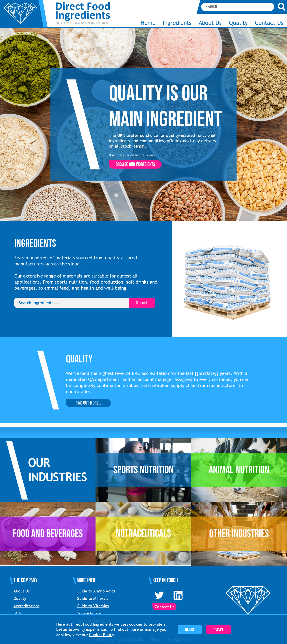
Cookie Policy (89, 613)
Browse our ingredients (135, 165)
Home (148, 23)
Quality (238, 23)
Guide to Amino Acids (96, 591)
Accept (219, 630)
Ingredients (177, 23)
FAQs (18, 613)
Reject (190, 630)
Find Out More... (88, 403)
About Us (210, 23)
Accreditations (26, 606)
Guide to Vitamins (93, 606)
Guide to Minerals (92, 598)
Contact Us (269, 23)
